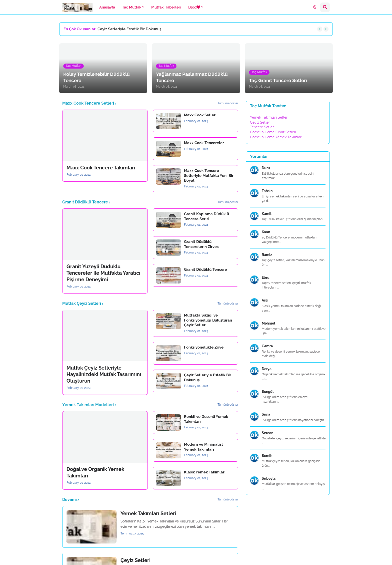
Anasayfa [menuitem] (107, 7)
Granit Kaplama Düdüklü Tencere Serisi (206, 216)
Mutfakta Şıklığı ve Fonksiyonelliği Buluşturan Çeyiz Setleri (208, 320)
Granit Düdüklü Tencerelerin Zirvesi (202, 244)
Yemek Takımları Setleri (148, 513)
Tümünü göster (228, 103)
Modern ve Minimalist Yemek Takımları (203, 447)
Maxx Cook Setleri (200, 115)
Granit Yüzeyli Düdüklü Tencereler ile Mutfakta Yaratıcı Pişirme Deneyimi (103, 273)
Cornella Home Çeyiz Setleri (273, 132)
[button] (315, 7)
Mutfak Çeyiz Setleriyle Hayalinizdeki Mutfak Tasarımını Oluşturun (104, 374)
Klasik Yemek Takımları (205, 472)
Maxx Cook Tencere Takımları (101, 168)
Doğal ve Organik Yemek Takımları (95, 472)
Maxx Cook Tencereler (204, 143)
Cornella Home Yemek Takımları (276, 137)
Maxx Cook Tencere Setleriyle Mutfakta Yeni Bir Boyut (209, 176)
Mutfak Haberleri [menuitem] (166, 7)
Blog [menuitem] (194, 7)
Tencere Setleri (262, 127)
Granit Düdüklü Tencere (205, 269)
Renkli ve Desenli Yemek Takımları (206, 419)
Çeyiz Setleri (135, 560)
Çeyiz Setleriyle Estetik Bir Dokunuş (129, 29)
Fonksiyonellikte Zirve (204, 347)
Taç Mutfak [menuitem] (132, 7)
